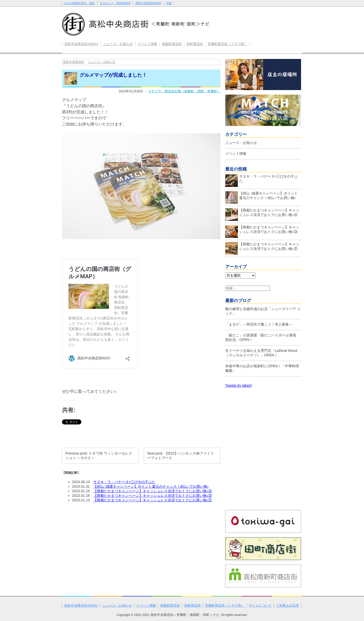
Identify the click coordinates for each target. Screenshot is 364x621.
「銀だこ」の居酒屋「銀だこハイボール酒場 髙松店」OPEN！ (262, 337)
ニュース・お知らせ (118, 44)
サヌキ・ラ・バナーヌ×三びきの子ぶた (124, 482)
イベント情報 (147, 44)
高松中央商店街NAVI (148, 3)
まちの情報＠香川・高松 (79, 3)
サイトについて (260, 606)
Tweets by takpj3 (238, 386)
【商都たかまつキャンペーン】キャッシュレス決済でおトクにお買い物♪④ (153, 491)
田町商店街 (195, 44)
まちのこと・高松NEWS (115, 3)
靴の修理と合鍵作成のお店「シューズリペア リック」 (263, 311)
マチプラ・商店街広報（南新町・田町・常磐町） (184, 91)
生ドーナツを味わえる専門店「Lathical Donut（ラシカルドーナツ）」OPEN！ (261, 353)
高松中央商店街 (74, 62)
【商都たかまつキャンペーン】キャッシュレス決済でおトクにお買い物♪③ (153, 496)
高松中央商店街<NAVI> (81, 44)
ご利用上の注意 (288, 606)
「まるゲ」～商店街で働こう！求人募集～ (259, 324)
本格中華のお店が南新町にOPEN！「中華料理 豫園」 (262, 368)
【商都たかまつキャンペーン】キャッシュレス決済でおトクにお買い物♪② (153, 500)
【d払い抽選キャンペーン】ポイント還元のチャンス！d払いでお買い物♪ (151, 486)
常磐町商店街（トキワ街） (227, 44)
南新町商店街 (172, 44)
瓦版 (169, 3)
